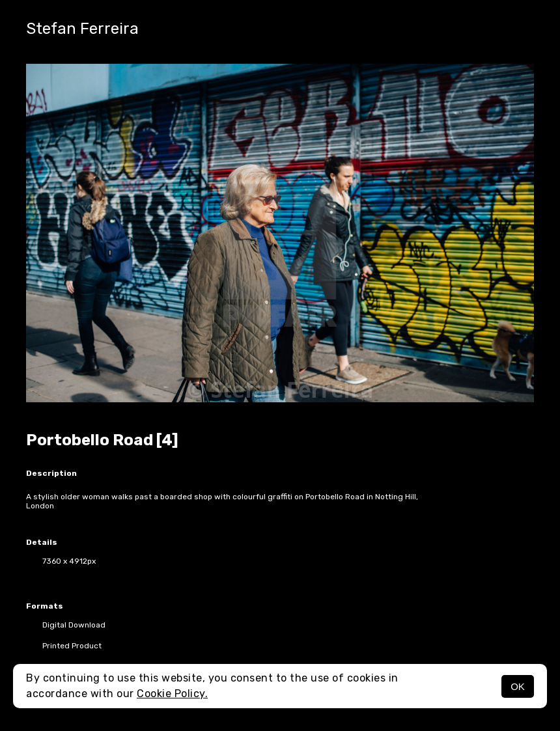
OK (518, 686)
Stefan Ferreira (82, 29)
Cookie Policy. (172, 694)
